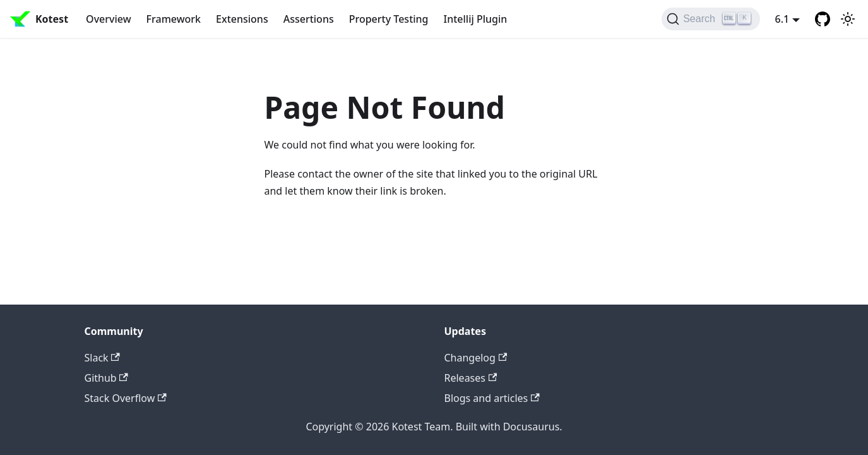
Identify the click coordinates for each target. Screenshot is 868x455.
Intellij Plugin (476, 19)
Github (106, 378)
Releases (471, 378)
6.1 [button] (782, 19)
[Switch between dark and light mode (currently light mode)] (848, 19)
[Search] (710, 19)
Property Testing (389, 19)
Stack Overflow (126, 398)
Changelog (476, 358)
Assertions (309, 19)
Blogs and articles (492, 398)
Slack (102, 358)
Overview (108, 19)
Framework (174, 19)
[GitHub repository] (823, 19)
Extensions (242, 19)
